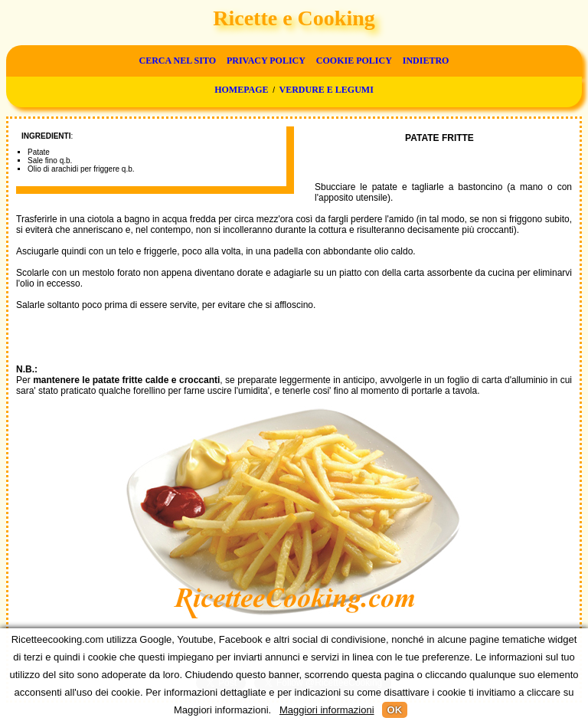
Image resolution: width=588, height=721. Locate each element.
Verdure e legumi (327, 90)
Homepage (241, 90)
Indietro (426, 61)
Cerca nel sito (178, 61)
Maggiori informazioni (327, 710)
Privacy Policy (266, 61)
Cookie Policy (354, 61)
